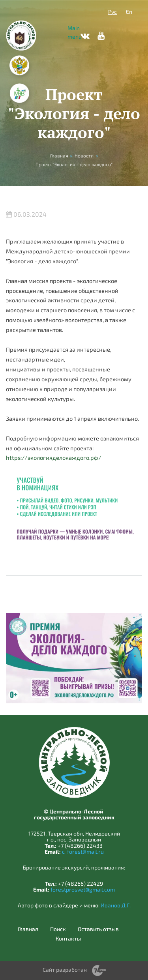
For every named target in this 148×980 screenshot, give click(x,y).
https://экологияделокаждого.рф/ (54, 457)
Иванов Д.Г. (116, 905)
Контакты (68, 939)
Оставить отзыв (98, 929)
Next (125, 534)
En (129, 12)
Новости (84, 156)
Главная (28, 929)
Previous (101, 534)
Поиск (58, 929)
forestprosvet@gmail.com (83, 889)
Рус (112, 12)
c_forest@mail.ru (83, 852)
